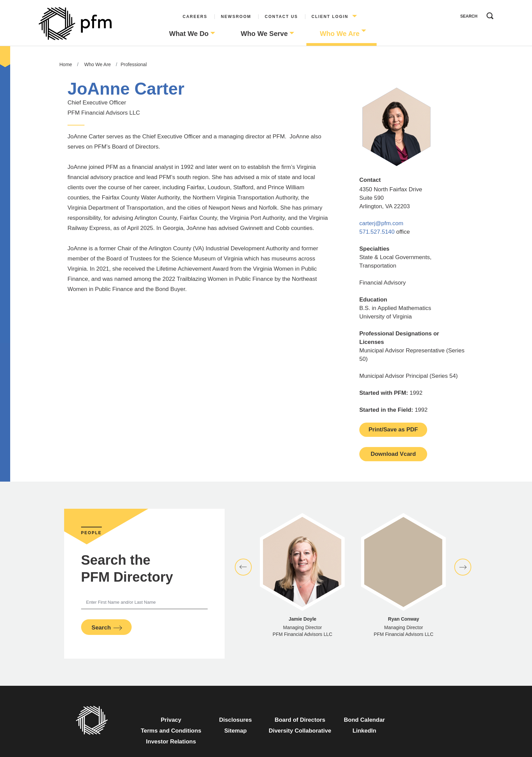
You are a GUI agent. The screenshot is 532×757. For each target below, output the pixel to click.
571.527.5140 (377, 232)
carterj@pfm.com (381, 223)
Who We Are (340, 34)
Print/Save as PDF (393, 430)
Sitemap (235, 731)
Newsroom (236, 17)
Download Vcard (393, 454)
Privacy (171, 720)
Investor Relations (171, 742)
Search (488, 14)
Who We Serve (264, 34)
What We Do (189, 34)
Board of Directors (300, 720)
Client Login (330, 17)
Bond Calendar (365, 720)
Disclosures (235, 720)
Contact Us (281, 17)
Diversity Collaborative (300, 731)
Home (66, 64)
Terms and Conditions (171, 731)
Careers (195, 17)
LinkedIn (364, 731)
